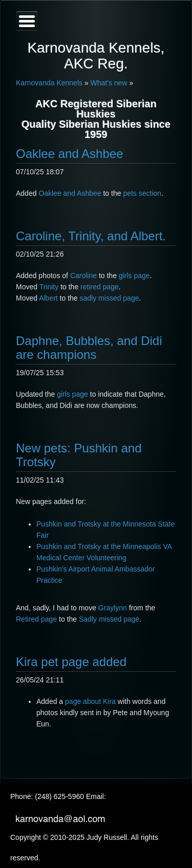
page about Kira (91, 701)
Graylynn (113, 608)
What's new (109, 83)
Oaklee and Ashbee (70, 154)
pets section (142, 193)
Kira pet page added (71, 662)
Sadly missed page (109, 619)
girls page (134, 276)
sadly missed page (110, 298)
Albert (48, 298)
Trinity (49, 287)
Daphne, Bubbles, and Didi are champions (89, 347)
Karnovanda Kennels (49, 83)
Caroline (83, 276)
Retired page (36, 619)
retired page (100, 287)
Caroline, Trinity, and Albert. (91, 236)
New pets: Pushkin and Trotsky (79, 455)
